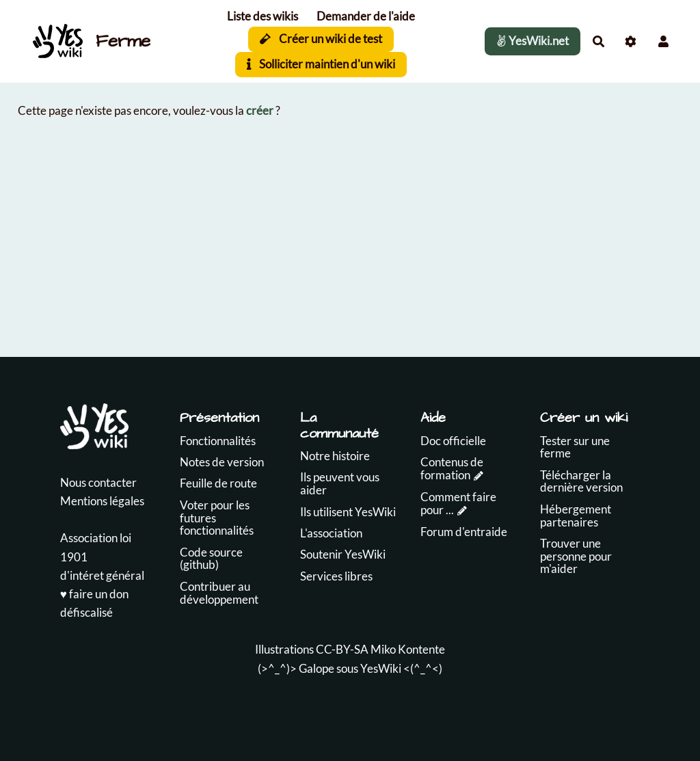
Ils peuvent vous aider (340, 483)
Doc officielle (453, 441)
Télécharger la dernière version (581, 481)
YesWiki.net (533, 41)
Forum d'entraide (464, 532)
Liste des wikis (262, 16)
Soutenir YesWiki (343, 554)
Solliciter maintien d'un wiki (321, 64)
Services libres (336, 576)
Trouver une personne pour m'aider (576, 556)
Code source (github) (211, 559)
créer (260, 110)
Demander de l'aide (366, 16)
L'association (331, 533)
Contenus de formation (452, 468)
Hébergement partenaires (576, 516)
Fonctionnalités (218, 441)
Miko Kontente (408, 649)
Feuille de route (218, 483)
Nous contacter (98, 482)
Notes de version (222, 462)
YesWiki (381, 668)
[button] (663, 41)
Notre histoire (335, 456)
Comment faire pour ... (458, 503)
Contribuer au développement (219, 593)
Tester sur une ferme (575, 447)
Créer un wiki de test (321, 39)
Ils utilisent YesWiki (348, 512)
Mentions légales (102, 501)
